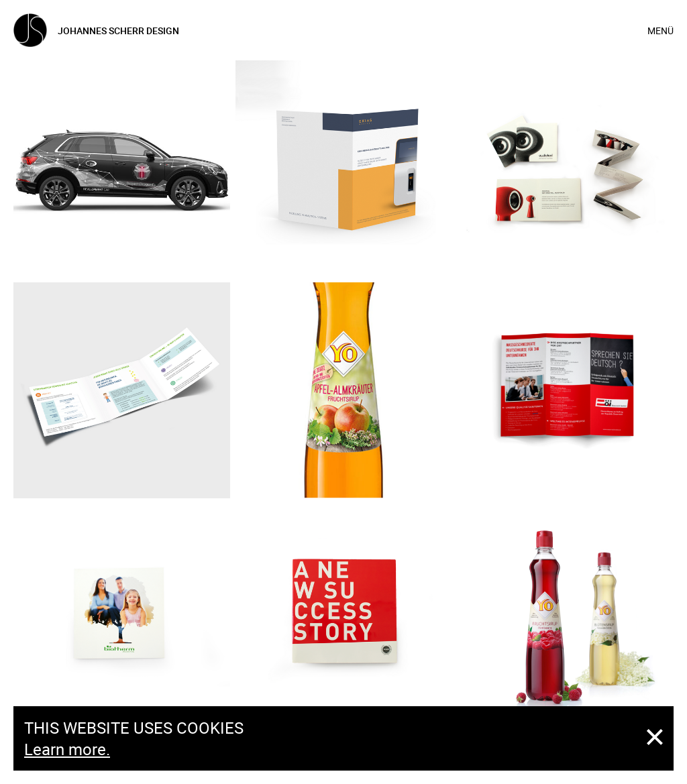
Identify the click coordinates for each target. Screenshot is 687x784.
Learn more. (67, 749)
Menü (660, 31)
